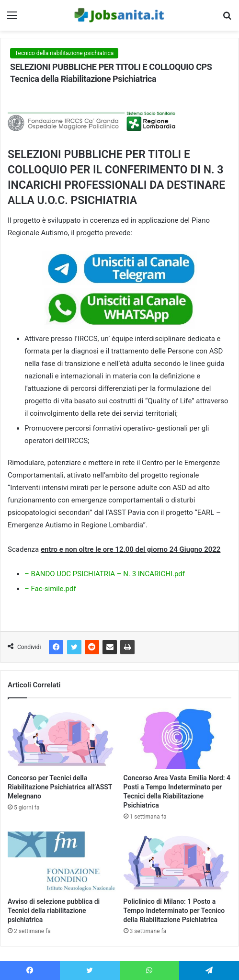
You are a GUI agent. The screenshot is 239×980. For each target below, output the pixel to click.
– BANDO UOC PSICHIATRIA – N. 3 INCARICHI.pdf (105, 574)
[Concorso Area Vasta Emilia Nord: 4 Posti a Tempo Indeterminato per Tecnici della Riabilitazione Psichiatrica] (178, 738)
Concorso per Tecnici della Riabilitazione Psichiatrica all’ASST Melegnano (60, 787)
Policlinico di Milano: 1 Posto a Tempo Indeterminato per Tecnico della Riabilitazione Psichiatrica (174, 911)
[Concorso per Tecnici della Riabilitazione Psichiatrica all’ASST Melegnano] (62, 738)
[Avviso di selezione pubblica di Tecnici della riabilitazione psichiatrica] (62, 862)
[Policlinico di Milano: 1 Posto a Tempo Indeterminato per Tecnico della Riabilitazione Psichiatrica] (178, 862)
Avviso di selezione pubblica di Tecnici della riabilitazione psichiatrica (54, 911)
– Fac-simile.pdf (50, 589)
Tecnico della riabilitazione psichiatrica (64, 53)
